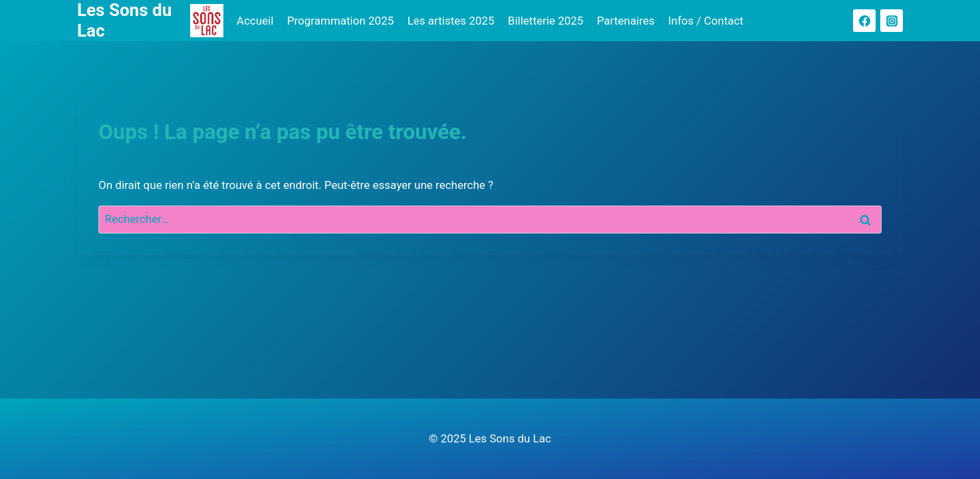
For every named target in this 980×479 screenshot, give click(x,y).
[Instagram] (892, 21)
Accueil (255, 21)
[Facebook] (864, 21)
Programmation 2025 (341, 21)
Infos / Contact (706, 21)
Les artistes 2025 (451, 21)
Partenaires (626, 21)
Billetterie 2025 (546, 21)
